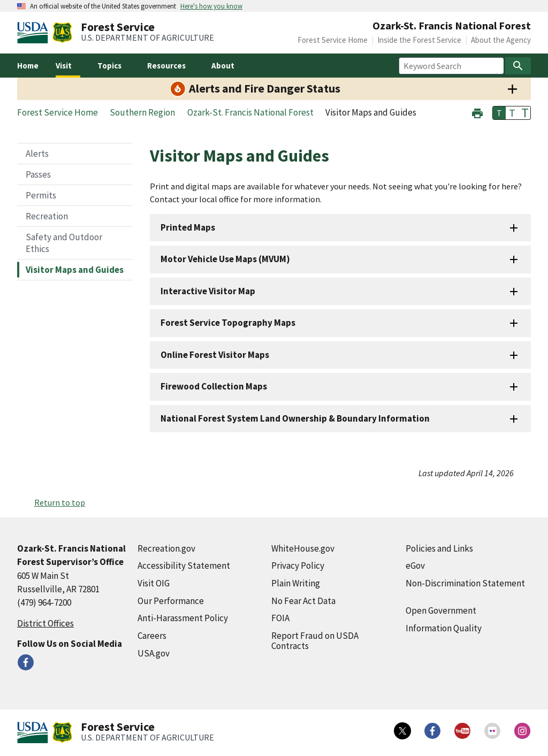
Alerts (37, 154)
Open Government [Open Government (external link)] (441, 610)
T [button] (499, 113)
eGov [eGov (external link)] (415, 566)
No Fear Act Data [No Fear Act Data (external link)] (303, 601)
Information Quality (444, 628)
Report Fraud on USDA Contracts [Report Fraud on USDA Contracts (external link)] (315, 641)
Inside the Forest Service (419, 40)
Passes (38, 174)
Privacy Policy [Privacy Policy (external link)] (298, 566)
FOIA (280, 618)
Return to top (60, 502)
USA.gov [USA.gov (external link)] (154, 653)
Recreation (47, 216)
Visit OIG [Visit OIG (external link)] (154, 583)
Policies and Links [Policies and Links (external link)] (439, 548)
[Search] (518, 66)
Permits (41, 195)
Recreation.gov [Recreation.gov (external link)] (166, 548)
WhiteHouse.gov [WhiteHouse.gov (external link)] (303, 548)
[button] (477, 112)
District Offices (45, 623)
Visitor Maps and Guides (75, 270)
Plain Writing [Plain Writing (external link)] (296, 583)
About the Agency (501, 40)
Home (28, 66)
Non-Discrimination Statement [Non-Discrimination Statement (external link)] (465, 583)
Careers (152, 636)
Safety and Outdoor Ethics (64, 243)
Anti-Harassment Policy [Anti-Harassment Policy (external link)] (183, 618)
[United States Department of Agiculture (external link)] (35, 33)
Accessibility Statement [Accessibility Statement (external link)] (184, 566)
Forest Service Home (333, 40)
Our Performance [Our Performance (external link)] (171, 601)
